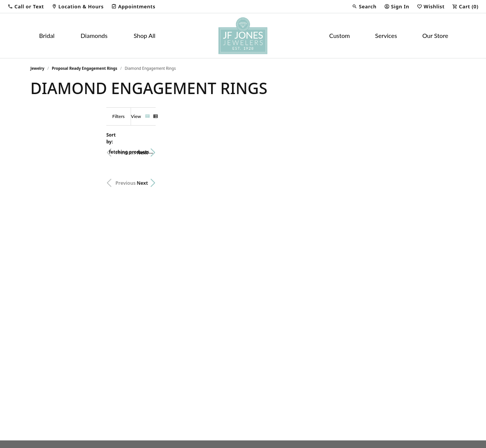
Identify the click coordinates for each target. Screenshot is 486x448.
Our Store (435, 35)
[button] (26, 6)
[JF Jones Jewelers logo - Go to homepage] (243, 36)
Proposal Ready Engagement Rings (85, 68)
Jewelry (37, 68)
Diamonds (94, 35)
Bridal (47, 35)
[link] (78, 6)
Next (442, 149)
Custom (339, 35)
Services (386, 35)
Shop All (144, 35)
